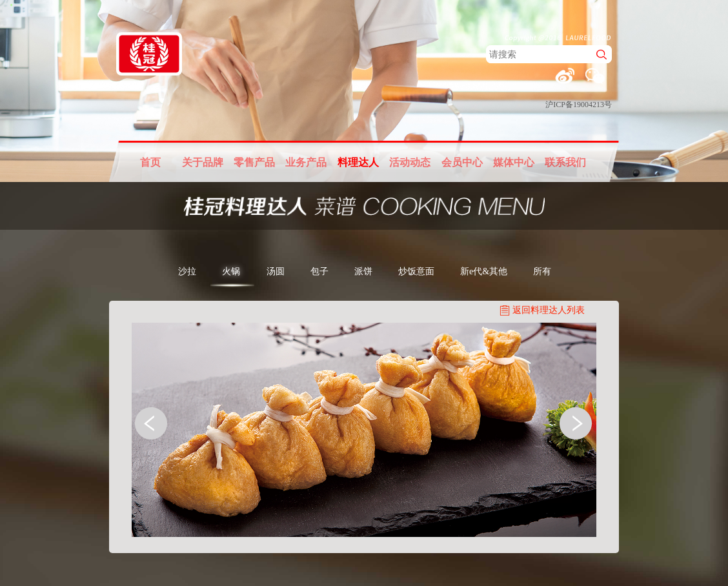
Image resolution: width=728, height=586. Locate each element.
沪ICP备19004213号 (579, 105)
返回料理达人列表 (549, 310)
